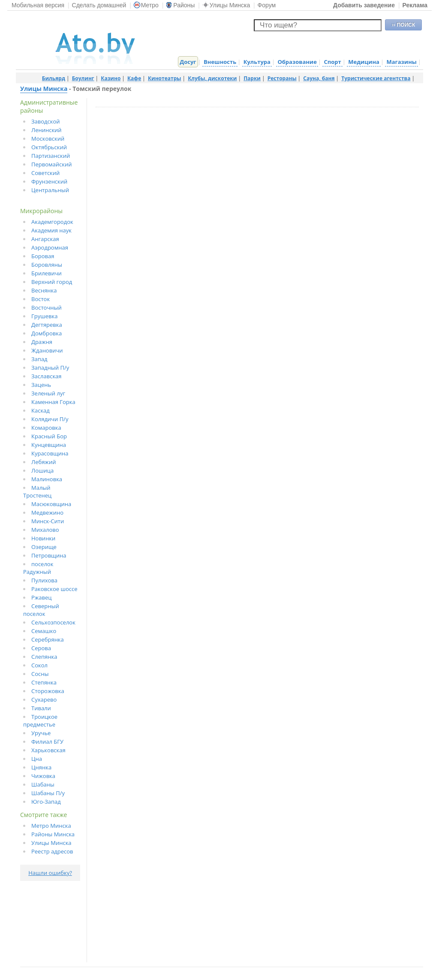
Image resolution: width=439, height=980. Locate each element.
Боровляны (47, 265)
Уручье (41, 733)
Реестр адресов (52, 851)
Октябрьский (49, 147)
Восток (41, 299)
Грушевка (45, 316)
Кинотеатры (165, 78)
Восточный (47, 308)
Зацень (41, 385)
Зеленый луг (48, 393)
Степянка (44, 682)
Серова (41, 648)
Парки (252, 78)
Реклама (415, 5)
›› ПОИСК (403, 25)
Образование (297, 62)
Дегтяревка (47, 325)
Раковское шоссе (54, 589)
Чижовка (43, 776)
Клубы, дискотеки (212, 78)
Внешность (220, 62)
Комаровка (46, 428)
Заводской (46, 121)
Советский (45, 173)
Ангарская (45, 239)
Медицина (364, 62)
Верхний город (52, 282)
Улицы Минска (226, 5)
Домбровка (47, 333)
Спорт (332, 62)
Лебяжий (44, 462)
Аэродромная (50, 247)
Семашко (44, 631)
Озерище (44, 547)
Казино (111, 78)
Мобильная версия (38, 5)
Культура (257, 62)
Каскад (41, 410)
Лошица (42, 470)
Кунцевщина (49, 445)
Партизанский (51, 156)
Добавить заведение (364, 5)
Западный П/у (50, 368)
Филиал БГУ (47, 742)
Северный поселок (41, 610)
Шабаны (43, 784)
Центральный (50, 190)
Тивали (41, 708)
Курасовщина (50, 453)
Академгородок (52, 222)
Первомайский (52, 164)
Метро (146, 5)
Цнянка (41, 767)
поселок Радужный (38, 568)
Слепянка (44, 657)
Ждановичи (47, 350)
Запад (39, 359)
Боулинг (83, 78)
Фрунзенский (49, 181)
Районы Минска (53, 834)
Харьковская (48, 750)
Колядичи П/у (50, 419)
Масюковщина (51, 504)
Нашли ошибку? (50, 873)
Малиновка (47, 479)
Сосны (40, 674)
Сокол (39, 665)
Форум (267, 5)
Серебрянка (48, 639)
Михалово (45, 530)
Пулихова (44, 580)
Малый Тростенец (37, 492)
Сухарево (44, 700)
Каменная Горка (53, 402)
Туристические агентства (376, 78)
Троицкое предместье (40, 721)
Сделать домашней (99, 5)
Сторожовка (48, 691)
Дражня (42, 342)
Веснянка (44, 290)
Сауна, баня (319, 78)
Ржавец (42, 597)
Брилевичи (47, 273)
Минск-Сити (48, 521)
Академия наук (51, 230)
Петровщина (49, 555)
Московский (48, 139)
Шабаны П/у (48, 793)
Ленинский (47, 130)
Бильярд (54, 78)
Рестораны (282, 78)
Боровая (43, 256)
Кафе (134, 78)
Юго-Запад (46, 802)
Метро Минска (51, 826)
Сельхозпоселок (53, 622)
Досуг (188, 62)
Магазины (401, 62)
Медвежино (47, 513)
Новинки (43, 538)
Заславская (47, 376)
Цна (37, 759)
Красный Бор (49, 436)
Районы (180, 5)
